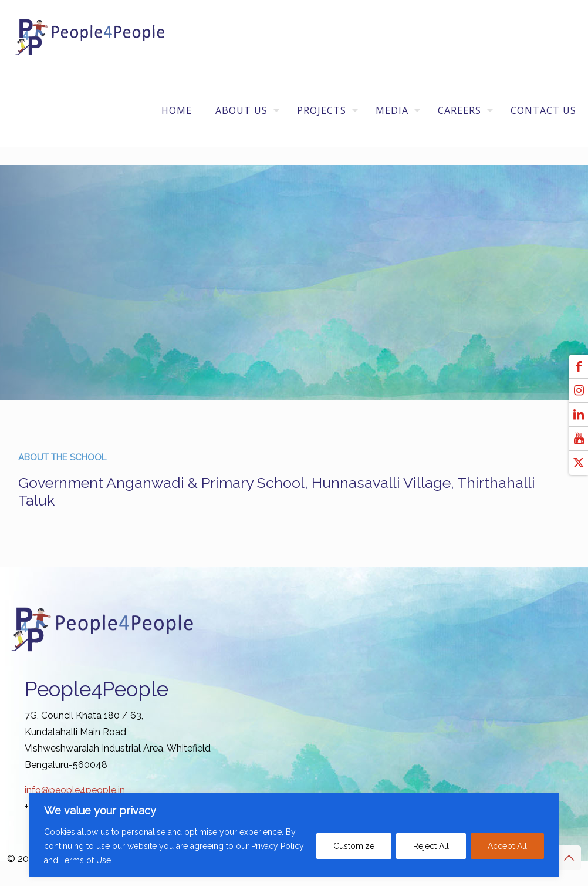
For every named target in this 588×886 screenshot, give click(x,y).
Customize (354, 846)
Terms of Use (86, 860)
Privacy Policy (278, 846)
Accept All (507, 846)
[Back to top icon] (569, 858)
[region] (294, 835)
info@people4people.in (75, 790)
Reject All (431, 846)
